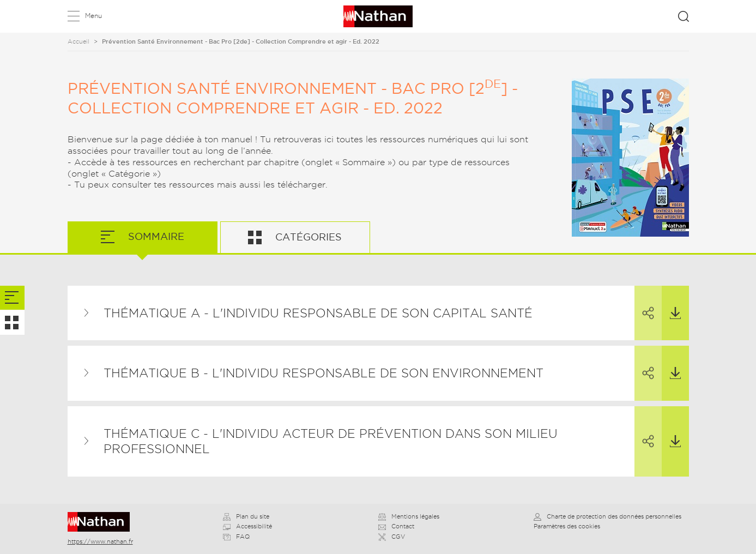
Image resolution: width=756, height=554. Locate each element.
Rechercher (684, 16)
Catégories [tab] (307, 237)
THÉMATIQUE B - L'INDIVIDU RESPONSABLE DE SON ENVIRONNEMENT (323, 373)
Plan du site (246, 516)
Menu (93, 16)
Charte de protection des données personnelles (607, 516)
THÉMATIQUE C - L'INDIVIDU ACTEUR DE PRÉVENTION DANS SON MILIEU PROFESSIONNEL (331, 441)
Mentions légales (409, 516)
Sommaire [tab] (155, 236)
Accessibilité (247, 526)
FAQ (236, 537)
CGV (392, 537)
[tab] (12, 298)
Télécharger (671, 303)
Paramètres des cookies (567, 526)
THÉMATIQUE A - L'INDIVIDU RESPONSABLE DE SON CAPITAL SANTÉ (318, 313)
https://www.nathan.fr (100, 541)
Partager (644, 303)
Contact (396, 526)
